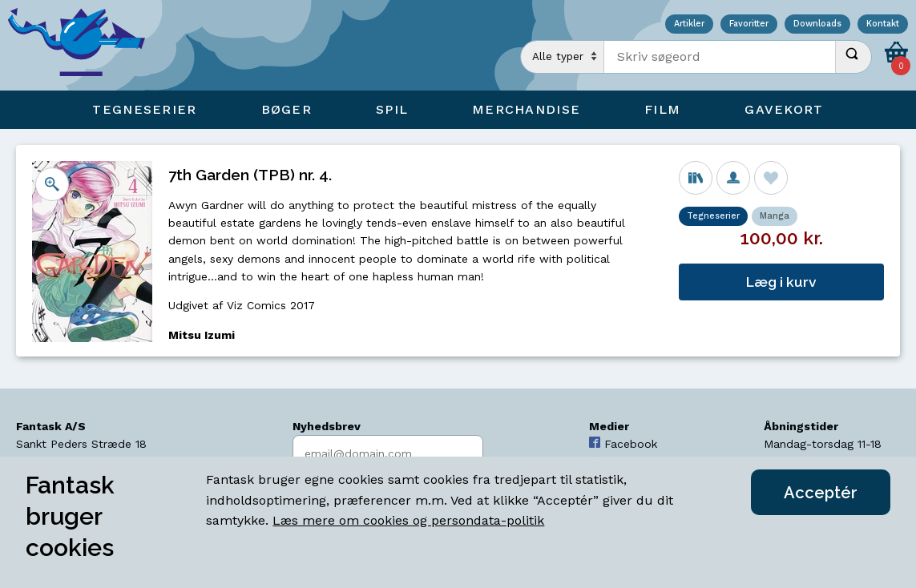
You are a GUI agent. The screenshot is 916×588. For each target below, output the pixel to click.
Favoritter (749, 24)
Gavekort (784, 109)
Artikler (689, 24)
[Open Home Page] (84, 45)
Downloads (817, 24)
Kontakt (883, 24)
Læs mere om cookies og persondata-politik (408, 520)
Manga (775, 216)
